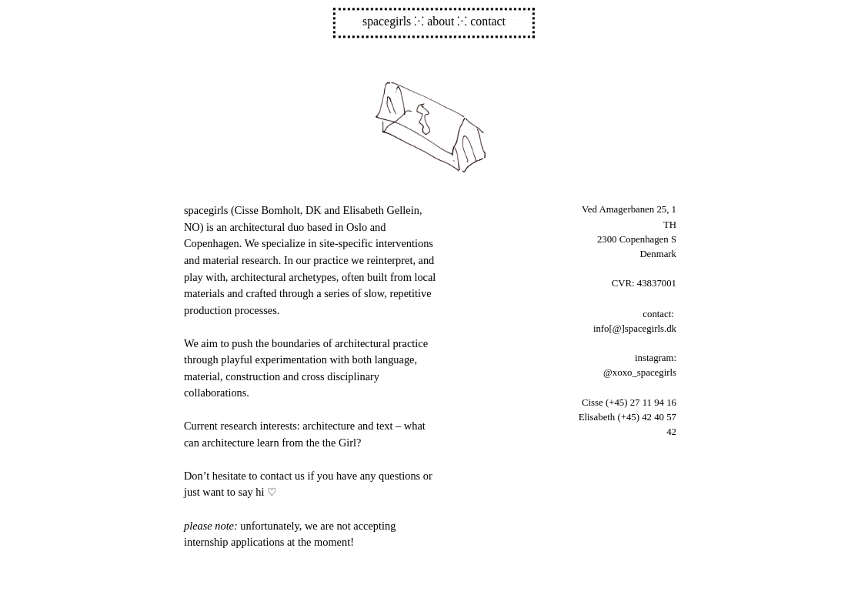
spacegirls (387, 22)
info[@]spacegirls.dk (635, 329)
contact (488, 22)
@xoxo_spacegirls (640, 373)
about (441, 22)
